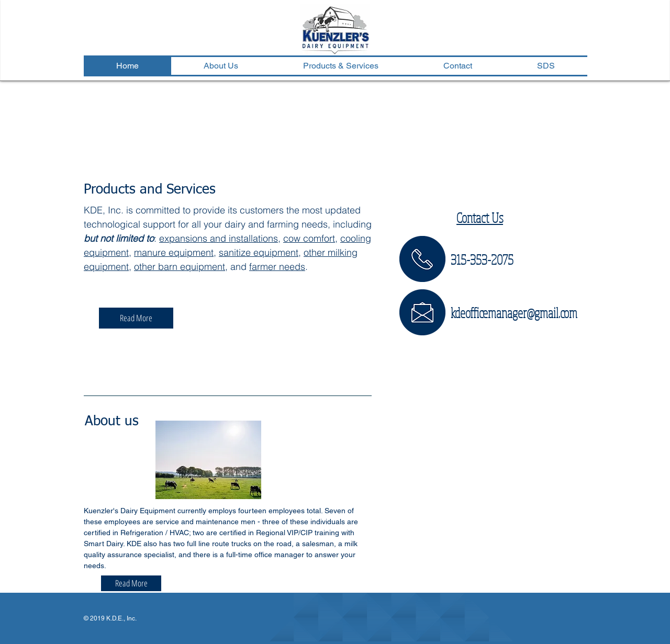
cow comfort (309, 238)
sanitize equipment (259, 252)
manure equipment (174, 252)
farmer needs (277, 267)
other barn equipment (180, 267)
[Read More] (136, 318)
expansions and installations (219, 238)
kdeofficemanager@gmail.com (514, 313)
